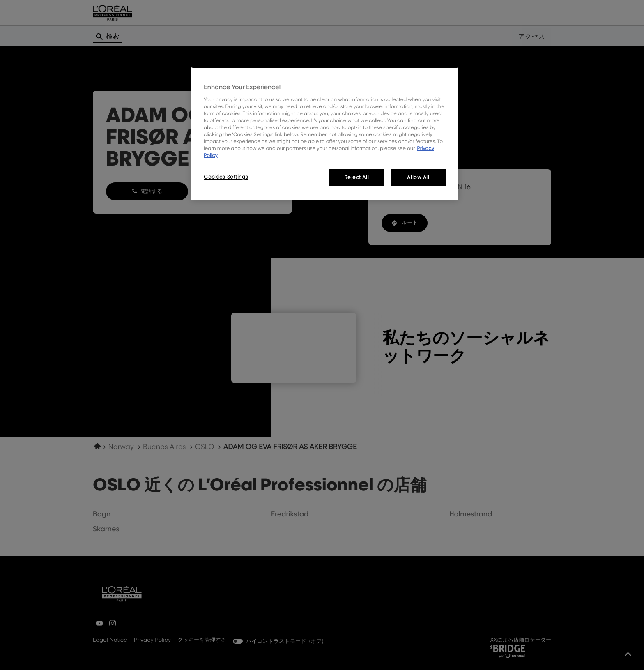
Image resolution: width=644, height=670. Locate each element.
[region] (325, 134)
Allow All (418, 177)
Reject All (356, 177)
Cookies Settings (226, 177)
